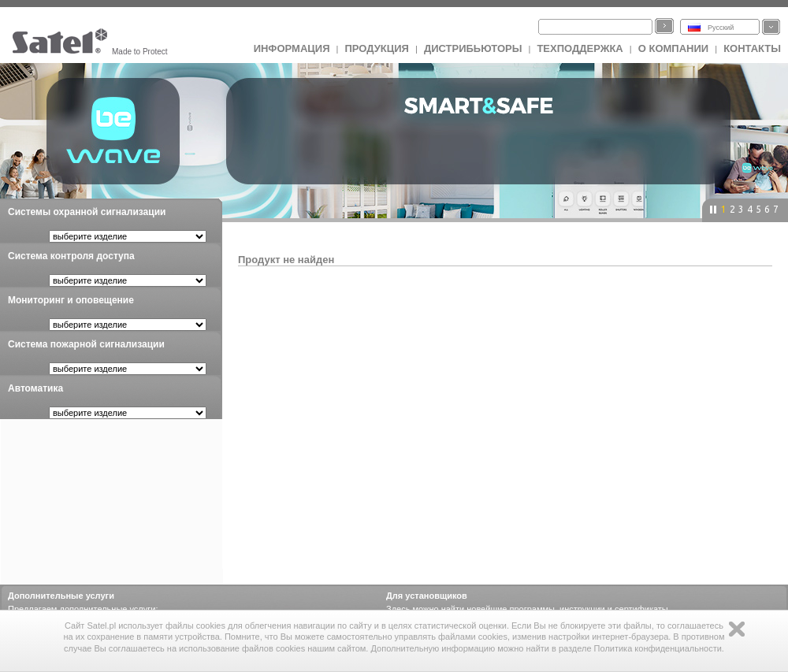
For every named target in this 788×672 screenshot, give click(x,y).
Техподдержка (580, 48)
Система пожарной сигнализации (86, 344)
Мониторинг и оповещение (71, 300)
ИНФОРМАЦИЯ (292, 48)
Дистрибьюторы (473, 48)
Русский (721, 28)
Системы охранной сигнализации (87, 212)
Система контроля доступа (71, 256)
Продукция (376, 48)
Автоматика (35, 388)
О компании (673, 48)
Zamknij (737, 629)
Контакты (752, 48)
